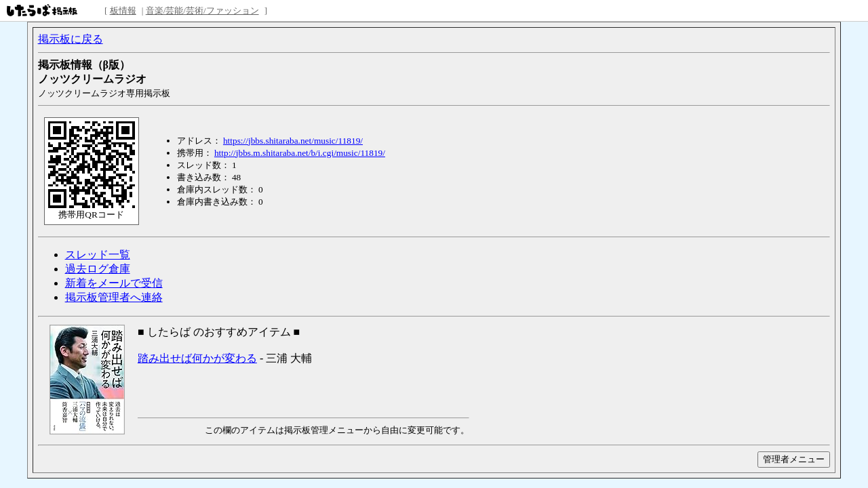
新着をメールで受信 (114, 283)
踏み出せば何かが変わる (197, 358)
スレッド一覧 (98, 255)
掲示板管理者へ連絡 (114, 297)
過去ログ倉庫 (98, 269)
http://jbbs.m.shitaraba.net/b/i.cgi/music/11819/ (300, 153)
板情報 (123, 11)
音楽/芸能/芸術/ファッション (202, 11)
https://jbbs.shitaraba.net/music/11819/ (293, 141)
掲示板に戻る (71, 39)
